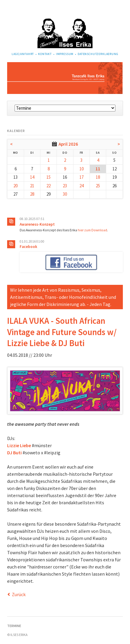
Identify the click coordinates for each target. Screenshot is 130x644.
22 (48, 186)
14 (32, 177)
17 (82, 177)
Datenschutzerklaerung (98, 54)
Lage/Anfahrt (23, 54)
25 (98, 186)
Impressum (65, 54)
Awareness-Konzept (37, 224)
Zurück (19, 594)
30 (65, 194)
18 (98, 177)
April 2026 (68, 144)
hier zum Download (92, 230)
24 (82, 186)
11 (98, 169)
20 (15, 186)
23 (65, 186)
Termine (14, 626)
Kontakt (45, 54)
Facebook (28, 247)
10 (82, 169)
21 (32, 186)
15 (48, 177)
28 (32, 194)
